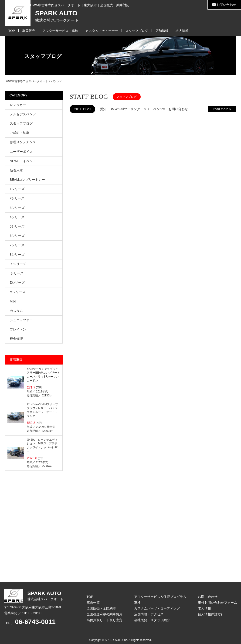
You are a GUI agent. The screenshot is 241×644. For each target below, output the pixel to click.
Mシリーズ (18, 292)
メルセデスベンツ (23, 114)
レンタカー (18, 105)
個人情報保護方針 (211, 614)
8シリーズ (17, 255)
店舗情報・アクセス (149, 614)
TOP (12, 31)
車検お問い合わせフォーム (217, 603)
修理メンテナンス (23, 142)
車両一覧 (93, 603)
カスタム (16, 311)
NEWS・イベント (23, 161)
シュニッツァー (21, 320)
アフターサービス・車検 (60, 31)
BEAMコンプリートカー (27, 180)
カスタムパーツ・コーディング (157, 608)
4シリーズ (17, 217)
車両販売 (29, 31)
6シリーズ (17, 236)
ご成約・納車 (20, 133)
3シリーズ (17, 208)
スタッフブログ (137, 31)
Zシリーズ (17, 283)
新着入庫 (16, 170)
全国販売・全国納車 (101, 608)
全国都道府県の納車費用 (105, 614)
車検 (137, 603)
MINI (13, 301)
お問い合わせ (224, 5)
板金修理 (16, 339)
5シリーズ (17, 226)
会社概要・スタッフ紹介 (152, 620)
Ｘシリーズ (18, 264)
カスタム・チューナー (102, 31)
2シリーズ (17, 198)
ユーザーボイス (21, 152)
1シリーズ (17, 189)
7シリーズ (17, 245)
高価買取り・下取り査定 (105, 620)
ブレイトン (18, 329)
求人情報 (182, 31)
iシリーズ (17, 273)
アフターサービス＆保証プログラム (160, 597)
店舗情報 (162, 31)
